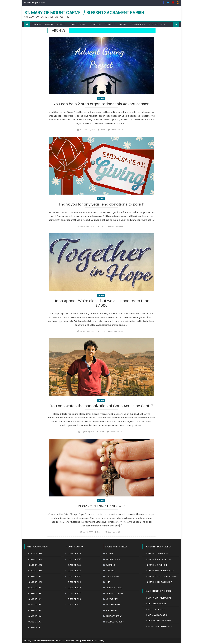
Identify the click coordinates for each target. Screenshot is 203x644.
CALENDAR (110, 566)
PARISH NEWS (112, 611)
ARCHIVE (101, 99)
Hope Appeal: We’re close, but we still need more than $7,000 (102, 303)
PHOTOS (95, 24)
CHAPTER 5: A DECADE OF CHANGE (162, 577)
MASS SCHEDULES (79, 24)
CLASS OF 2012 (35, 628)
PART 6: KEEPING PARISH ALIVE (159, 627)
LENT (108, 583)
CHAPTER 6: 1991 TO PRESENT (159, 583)
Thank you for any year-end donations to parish (102, 205)
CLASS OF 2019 (35, 588)
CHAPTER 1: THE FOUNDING (158, 554)
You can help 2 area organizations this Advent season (101, 104)
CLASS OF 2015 (35, 611)
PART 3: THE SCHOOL (156, 610)
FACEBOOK (110, 24)
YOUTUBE (123, 24)
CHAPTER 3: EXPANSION (157, 566)
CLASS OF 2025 (35, 554)
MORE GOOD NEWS (114, 594)
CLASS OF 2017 (35, 600)
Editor (103, 130)
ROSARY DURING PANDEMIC (101, 507)
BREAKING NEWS (113, 560)
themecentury (98, 641)
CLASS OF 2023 (35, 566)
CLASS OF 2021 (35, 577)
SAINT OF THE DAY (114, 617)
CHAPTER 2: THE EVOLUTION (159, 560)
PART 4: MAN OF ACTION (157, 616)
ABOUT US (36, 24)
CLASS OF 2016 (35, 605)
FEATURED (110, 571)
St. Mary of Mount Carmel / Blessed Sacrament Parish (84, 13)
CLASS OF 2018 (35, 594)
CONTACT (62, 24)
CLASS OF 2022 (35, 571)
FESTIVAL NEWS (112, 577)
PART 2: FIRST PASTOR (156, 604)
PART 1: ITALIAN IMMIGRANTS (159, 599)
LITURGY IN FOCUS (114, 588)
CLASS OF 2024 (35, 560)
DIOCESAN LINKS (156, 24)
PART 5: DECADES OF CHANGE (159, 621)
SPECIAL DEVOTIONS (115, 622)
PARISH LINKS (137, 24)
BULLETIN (49, 24)
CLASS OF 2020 (35, 583)
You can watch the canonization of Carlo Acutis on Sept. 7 (101, 406)
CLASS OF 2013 (35, 622)
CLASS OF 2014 (35, 617)
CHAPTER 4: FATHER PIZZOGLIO (160, 571)
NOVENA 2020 (112, 600)
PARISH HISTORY (113, 605)
